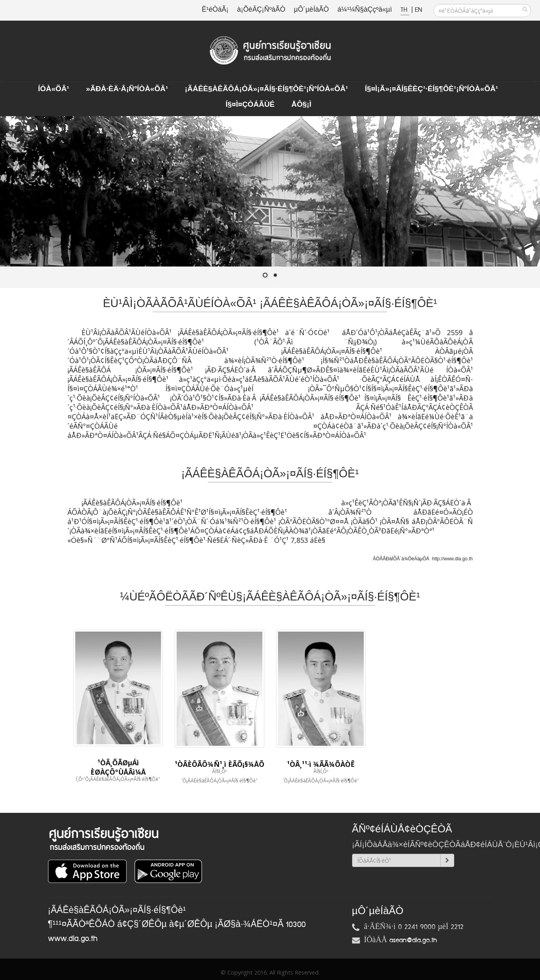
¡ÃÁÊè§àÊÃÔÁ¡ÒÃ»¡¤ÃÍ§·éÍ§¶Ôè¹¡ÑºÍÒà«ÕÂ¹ (266, 89)
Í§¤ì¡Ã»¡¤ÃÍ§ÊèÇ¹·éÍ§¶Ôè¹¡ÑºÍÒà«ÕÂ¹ (432, 89)
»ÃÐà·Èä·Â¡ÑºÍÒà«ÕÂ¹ (127, 89)
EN (418, 10)
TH (405, 10)
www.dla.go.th (73, 939)
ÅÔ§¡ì (301, 105)
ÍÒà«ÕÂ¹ (54, 89)
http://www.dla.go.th (452, 559)
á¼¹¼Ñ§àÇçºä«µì (365, 10)
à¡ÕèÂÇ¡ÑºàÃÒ (261, 10)
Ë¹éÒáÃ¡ (215, 10)
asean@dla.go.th (413, 940)
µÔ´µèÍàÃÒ (312, 10)
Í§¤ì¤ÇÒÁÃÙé (250, 105)
